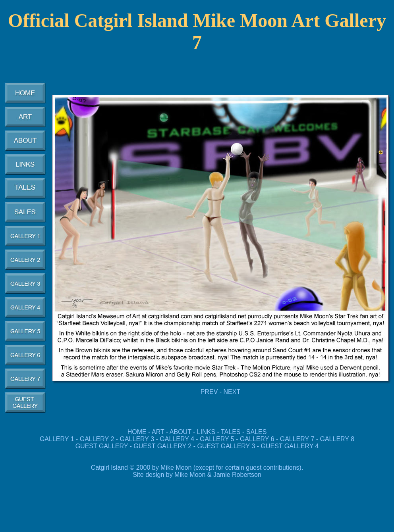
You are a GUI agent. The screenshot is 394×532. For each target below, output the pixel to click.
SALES (257, 432)
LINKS (206, 432)
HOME (137, 432)
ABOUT (181, 432)
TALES (231, 432)
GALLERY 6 (257, 439)
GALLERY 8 (337, 439)
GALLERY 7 (297, 439)
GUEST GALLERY (102, 446)
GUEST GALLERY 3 (227, 446)
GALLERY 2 (97, 439)
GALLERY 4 (177, 439)
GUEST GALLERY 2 (162, 446)
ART (158, 432)
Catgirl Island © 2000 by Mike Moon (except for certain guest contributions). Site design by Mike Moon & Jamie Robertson (197, 471)
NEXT (232, 392)
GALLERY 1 (57, 439)
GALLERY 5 (218, 439)
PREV (209, 392)
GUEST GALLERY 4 (290, 446)
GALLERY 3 (137, 439)
